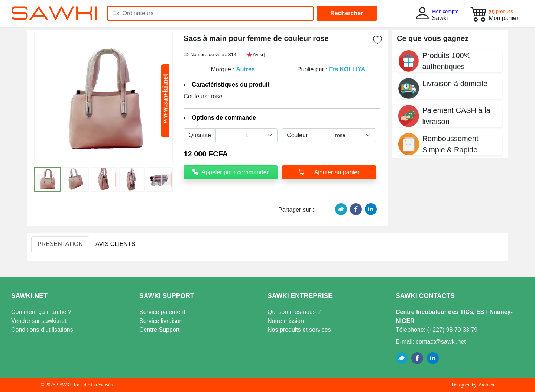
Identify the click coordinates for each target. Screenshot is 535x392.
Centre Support (160, 330)
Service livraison (161, 321)
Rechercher (347, 13)
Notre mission (286, 321)
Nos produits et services (299, 330)
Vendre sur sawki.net (39, 321)
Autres (245, 69)
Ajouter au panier (329, 172)
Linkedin (371, 209)
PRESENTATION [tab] (60, 244)
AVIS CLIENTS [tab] (115, 244)
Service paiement (162, 312)
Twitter (341, 209)
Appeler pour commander (231, 172)
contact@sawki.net (441, 342)
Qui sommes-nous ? (294, 312)
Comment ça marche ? (41, 312)
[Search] (210, 13)
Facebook (356, 209)
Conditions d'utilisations (42, 330)
